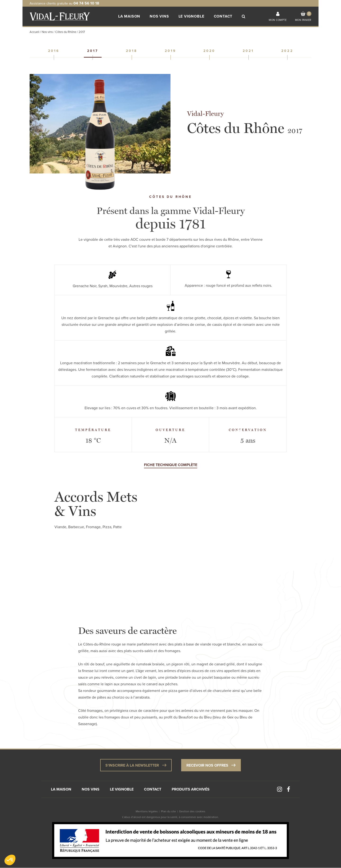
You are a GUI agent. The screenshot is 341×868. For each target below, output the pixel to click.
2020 (209, 51)
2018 (132, 51)
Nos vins (47, 32)
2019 (171, 51)
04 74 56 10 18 (86, 3)
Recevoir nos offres (211, 765)
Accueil (34, 32)
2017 (93, 51)
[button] (10, 860)
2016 (54, 51)
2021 (248, 51)
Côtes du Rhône (66, 32)
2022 (287, 51)
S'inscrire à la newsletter (136, 765)
